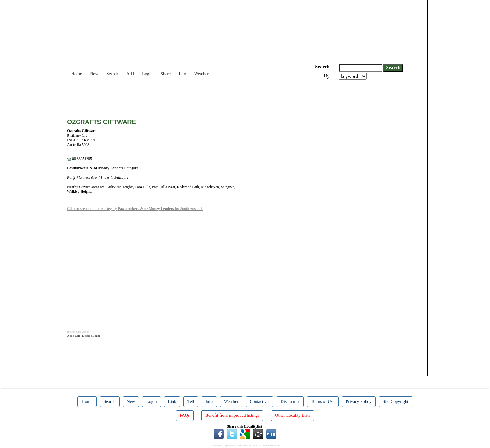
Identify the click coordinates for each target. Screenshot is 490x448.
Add (130, 74)
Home (77, 74)
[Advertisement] (181, 97)
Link (172, 402)
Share (166, 74)
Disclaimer (290, 402)
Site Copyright (396, 402)
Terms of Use (323, 402)
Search (112, 74)
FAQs (185, 415)
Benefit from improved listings (232, 415)
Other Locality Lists (293, 415)
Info (182, 74)
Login (147, 74)
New (94, 74)
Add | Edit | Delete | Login (84, 336)
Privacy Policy (359, 402)
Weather (202, 74)
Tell (191, 402)
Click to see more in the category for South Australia (135, 209)
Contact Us (260, 402)
